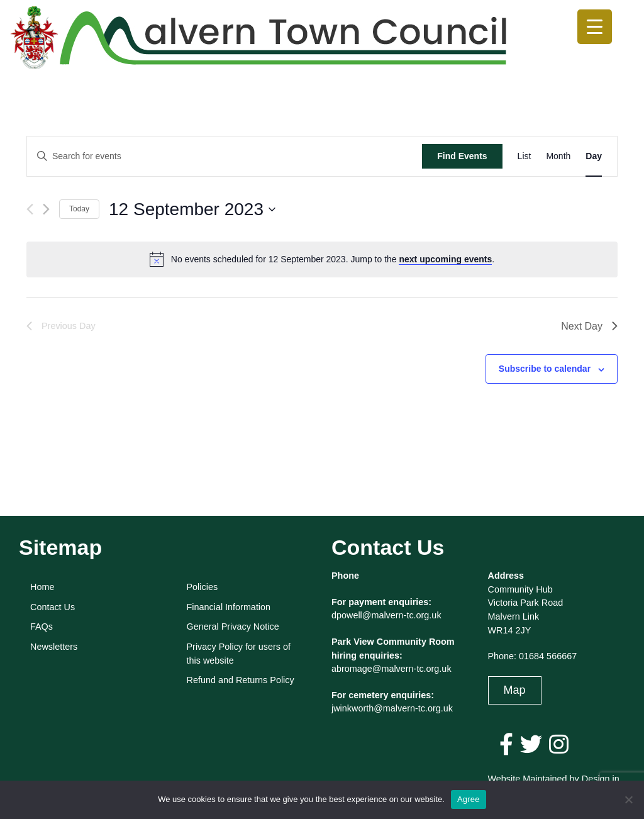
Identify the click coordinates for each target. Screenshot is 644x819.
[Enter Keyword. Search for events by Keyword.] (225, 156)
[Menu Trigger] (595, 27)
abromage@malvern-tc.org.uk (391, 669)
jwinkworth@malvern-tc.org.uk (392, 708)
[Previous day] (30, 209)
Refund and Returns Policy (241, 680)
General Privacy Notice (233, 627)
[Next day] (46, 209)
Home (42, 587)
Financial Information (229, 607)
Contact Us (53, 607)
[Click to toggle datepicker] (192, 209)
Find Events (462, 156)
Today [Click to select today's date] (79, 209)
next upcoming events (445, 259)
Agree (469, 799)
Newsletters (54, 647)
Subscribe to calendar (545, 369)
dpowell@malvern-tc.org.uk (386, 615)
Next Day (589, 326)
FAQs (42, 627)
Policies (203, 587)
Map (515, 690)
